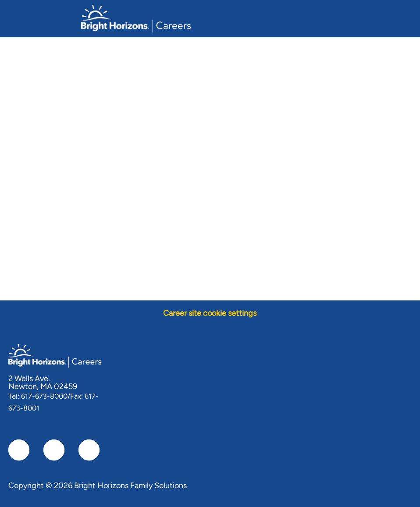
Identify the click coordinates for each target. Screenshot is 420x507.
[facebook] (19, 450)
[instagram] (89, 450)
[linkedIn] (54, 450)
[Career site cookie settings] (210, 313)
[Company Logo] (136, 18)
